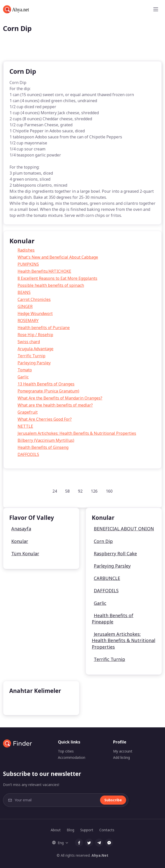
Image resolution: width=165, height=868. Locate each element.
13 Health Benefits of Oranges (46, 384)
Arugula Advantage (35, 349)
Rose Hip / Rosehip (35, 335)
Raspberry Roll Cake (115, 554)
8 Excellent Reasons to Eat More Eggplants (57, 278)
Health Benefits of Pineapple (113, 619)
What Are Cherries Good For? (45, 419)
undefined (23, 703)
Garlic (23, 377)
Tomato (25, 370)
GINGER (25, 306)
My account (123, 751)
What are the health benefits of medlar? (55, 405)
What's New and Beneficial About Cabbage (58, 257)
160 (109, 491)
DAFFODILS (28, 454)
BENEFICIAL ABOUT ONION (124, 529)
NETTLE (25, 426)
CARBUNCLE (107, 578)
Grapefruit (28, 412)
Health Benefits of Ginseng (43, 447)
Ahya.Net (100, 855)
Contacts (107, 830)
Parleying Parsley (34, 363)
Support (87, 830)
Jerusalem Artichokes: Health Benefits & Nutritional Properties (77, 433)
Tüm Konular (25, 554)
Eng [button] (58, 843)
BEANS (24, 292)
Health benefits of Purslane (44, 328)
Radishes (26, 250)
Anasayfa (21, 529)
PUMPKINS (28, 264)
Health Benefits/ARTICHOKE (44, 271)
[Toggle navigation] (156, 9)
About (56, 830)
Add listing (121, 757)
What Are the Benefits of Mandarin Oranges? (60, 398)
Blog (70, 830)
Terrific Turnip (31, 356)
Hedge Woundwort (35, 313)
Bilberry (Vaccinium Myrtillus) (46, 440)
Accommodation (72, 757)
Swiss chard (29, 342)
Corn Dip (103, 541)
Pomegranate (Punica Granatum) (48, 391)
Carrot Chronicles (34, 299)
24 (55, 491)
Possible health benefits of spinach (51, 285)
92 (80, 491)
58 (67, 491)
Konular (20, 541)
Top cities (66, 751)
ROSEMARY (28, 321)
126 (94, 491)
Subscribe (113, 800)
